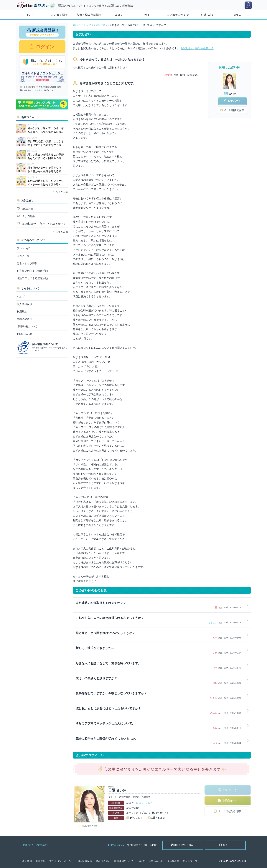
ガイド (148, 15)
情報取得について (27, 326)
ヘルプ (21, 297)
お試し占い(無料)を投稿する (197, 48)
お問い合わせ (24, 334)
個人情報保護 (24, 304)
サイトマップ (190, 861)
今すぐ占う (230, 790)
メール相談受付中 (229, 811)
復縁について (29, 209)
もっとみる (62, 192)
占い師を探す (59, 15)
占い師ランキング (178, 15)
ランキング (23, 248)
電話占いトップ (82, 25)
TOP (30, 15)
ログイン (45, 47)
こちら (36, 90)
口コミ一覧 (23, 256)
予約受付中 (229, 800)
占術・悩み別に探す (89, 15)
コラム (237, 15)
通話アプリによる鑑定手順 (32, 278)
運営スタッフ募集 (27, 263)
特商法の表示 (24, 319)
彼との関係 (28, 216)
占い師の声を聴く (92, 826)
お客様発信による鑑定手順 (32, 271)
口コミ (119, 15)
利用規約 (22, 312)
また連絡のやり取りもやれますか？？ (43, 224)
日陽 (226, 94)
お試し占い (208, 15)
